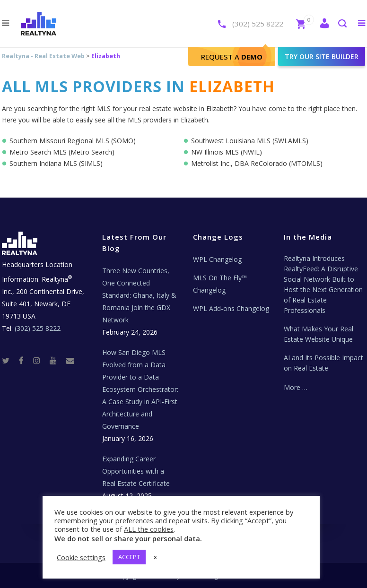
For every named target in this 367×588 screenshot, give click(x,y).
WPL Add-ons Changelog (231, 308)
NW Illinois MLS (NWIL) (227, 152)
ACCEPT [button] (129, 557)
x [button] (155, 557)
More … (296, 387)
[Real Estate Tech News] (70, 360)
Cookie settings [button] (81, 557)
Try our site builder (322, 56)
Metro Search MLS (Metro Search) (62, 152)
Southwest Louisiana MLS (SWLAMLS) (250, 141)
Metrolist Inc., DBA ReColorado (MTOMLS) (257, 163)
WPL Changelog (217, 259)
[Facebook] (25, 360)
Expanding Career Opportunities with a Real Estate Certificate (136, 471)
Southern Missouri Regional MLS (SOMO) (73, 141)
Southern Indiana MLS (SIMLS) (56, 163)
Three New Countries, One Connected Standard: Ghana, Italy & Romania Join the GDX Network (139, 295)
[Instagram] (40, 360)
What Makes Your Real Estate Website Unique (319, 334)
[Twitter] (9, 360)
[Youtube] (57, 360)
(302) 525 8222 (258, 24)
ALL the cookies (149, 529)
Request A (232, 57)
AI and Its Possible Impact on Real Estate (323, 363)
